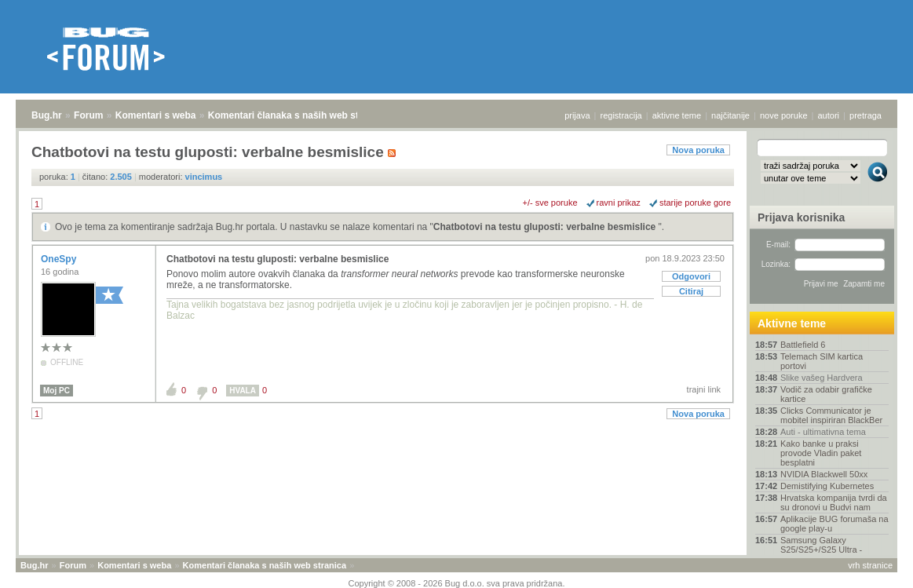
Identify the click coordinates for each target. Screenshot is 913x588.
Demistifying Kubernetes (827, 486)
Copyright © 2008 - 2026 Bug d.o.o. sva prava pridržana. (457, 583)
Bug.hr (47, 115)
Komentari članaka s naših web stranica (297, 115)
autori (829, 115)
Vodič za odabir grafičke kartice (826, 394)
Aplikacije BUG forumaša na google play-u (834, 524)
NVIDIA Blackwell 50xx (824, 474)
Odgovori (691, 276)
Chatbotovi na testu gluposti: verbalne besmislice (546, 227)
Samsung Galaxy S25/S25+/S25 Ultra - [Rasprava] (821, 550)
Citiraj (691, 291)
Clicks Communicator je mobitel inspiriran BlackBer (831, 415)
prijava (577, 115)
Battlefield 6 (803, 345)
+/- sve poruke (550, 203)
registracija (621, 115)
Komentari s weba (156, 115)
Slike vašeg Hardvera (822, 378)
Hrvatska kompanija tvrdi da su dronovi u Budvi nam (834, 502)
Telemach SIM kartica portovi (822, 361)
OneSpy (60, 259)
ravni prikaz (619, 203)
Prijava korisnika (801, 217)
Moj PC (57, 391)
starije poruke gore (695, 203)
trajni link (704, 389)
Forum (88, 115)
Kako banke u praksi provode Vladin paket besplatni (821, 453)
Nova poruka (698, 150)
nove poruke (784, 115)
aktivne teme (677, 115)
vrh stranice (870, 565)
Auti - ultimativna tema (823, 432)
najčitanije (730, 115)
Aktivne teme (792, 323)
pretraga (866, 115)
